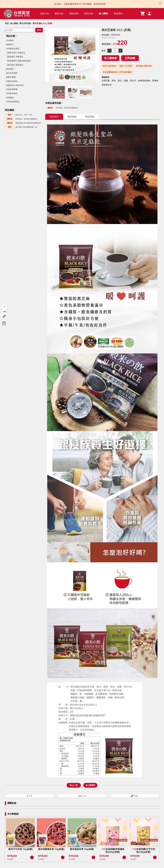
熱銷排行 (10, 44)
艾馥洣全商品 (12, 81)
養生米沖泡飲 (25, 23)
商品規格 (72, 117)
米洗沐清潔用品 (13, 102)
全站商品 (10, 40)
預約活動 (89, 14)
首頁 (7, 23)
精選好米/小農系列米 (15, 85)
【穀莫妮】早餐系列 (15, 57)
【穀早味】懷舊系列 (15, 65)
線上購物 (103, 14)
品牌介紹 (44, 14)
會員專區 (118, 14)
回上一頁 (74, 785)
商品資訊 (54, 117)
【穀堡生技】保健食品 (16, 53)
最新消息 (59, 14)
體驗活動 (74, 14)
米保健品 (10, 98)
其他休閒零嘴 (12, 89)
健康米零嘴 (11, 77)
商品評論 (90, 117)
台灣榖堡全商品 (13, 49)
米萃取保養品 (12, 93)
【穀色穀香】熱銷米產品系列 (18, 61)
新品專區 (10, 69)
